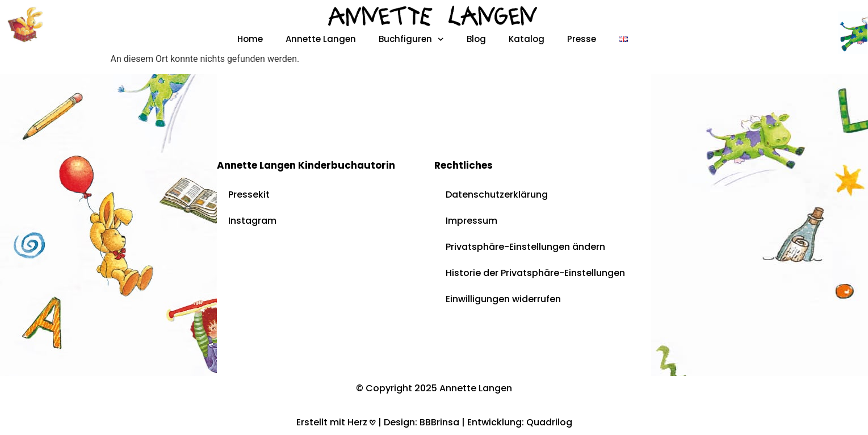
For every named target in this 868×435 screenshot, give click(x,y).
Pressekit (249, 195)
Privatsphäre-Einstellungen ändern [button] (525, 247)
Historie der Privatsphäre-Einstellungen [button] (535, 273)
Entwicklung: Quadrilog (520, 422)
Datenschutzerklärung (497, 195)
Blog (476, 39)
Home (250, 39)
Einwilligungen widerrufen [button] (503, 299)
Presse (582, 39)
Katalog (527, 39)
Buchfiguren (411, 39)
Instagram (252, 221)
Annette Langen (321, 39)
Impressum (471, 221)
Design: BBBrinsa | (425, 422)
